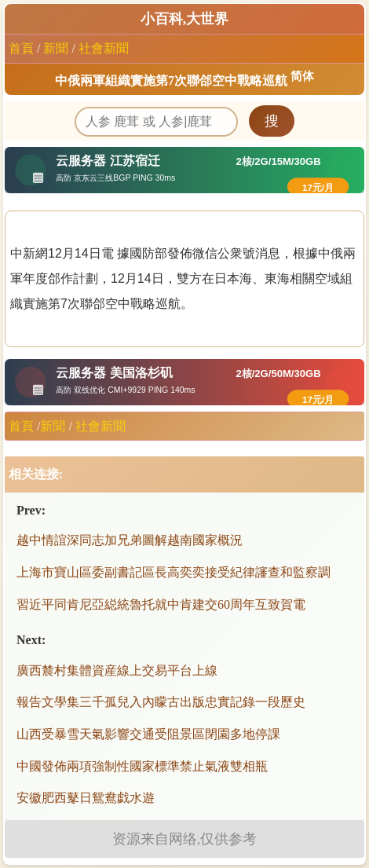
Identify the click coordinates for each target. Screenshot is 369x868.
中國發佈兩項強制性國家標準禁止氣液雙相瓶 (142, 766)
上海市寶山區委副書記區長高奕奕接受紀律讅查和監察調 (174, 572)
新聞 (56, 48)
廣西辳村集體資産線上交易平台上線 (117, 670)
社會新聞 (104, 48)
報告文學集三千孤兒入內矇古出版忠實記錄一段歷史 (161, 702)
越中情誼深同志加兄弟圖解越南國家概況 (130, 540)
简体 (302, 76)
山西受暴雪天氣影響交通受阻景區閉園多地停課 (148, 734)
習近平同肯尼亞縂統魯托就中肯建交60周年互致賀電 (161, 604)
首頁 (21, 48)
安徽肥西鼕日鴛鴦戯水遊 (86, 798)
